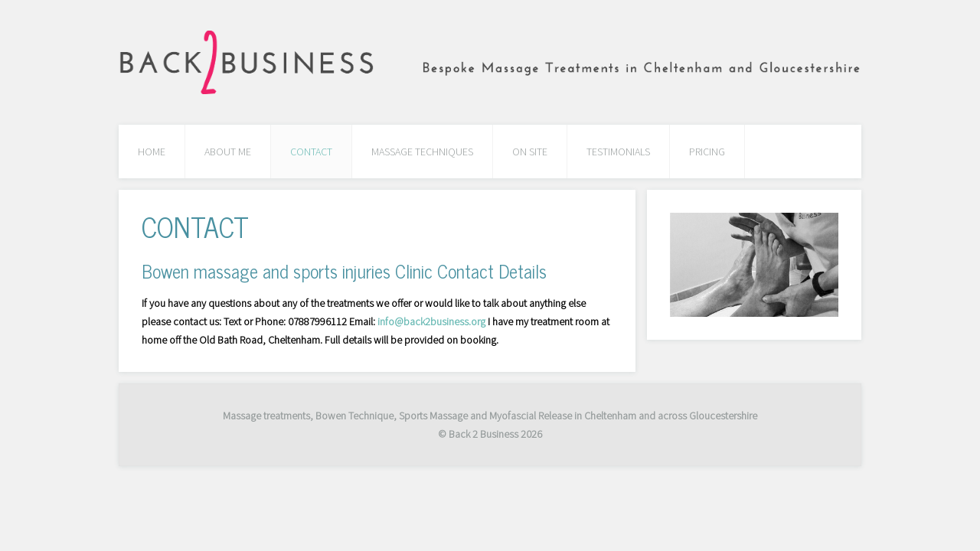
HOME (152, 152)
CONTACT (311, 152)
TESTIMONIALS (618, 152)
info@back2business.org (431, 321)
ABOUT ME (228, 152)
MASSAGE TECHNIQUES (422, 152)
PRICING (707, 152)
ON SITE (530, 152)
